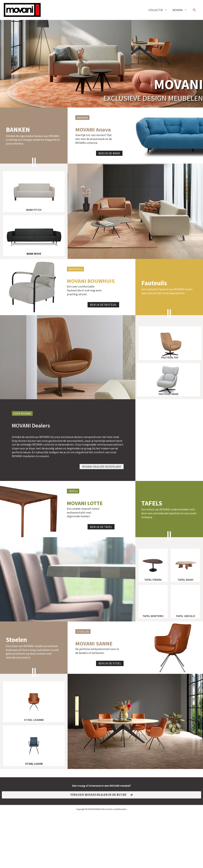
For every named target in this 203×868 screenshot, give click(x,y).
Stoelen (16, 656)
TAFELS (152, 519)
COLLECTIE (156, 10)
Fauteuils (154, 299)
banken (18, 130)
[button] (194, 10)
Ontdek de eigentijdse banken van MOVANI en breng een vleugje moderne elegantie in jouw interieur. (33, 140)
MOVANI (178, 10)
